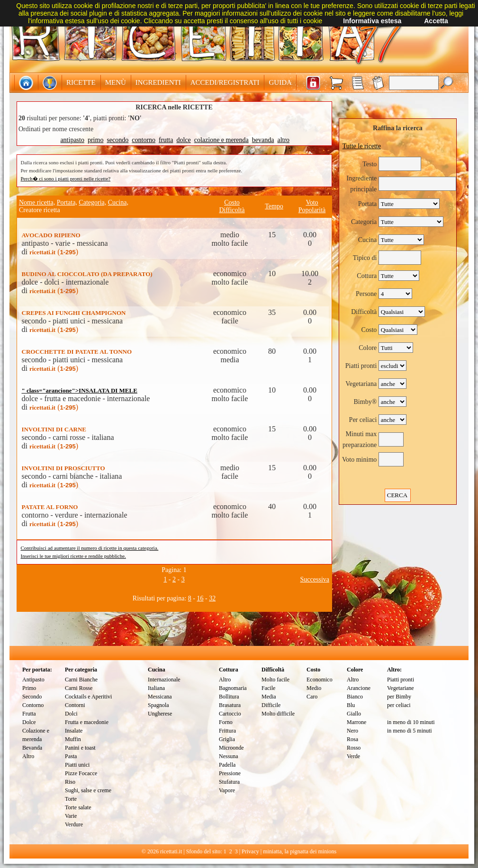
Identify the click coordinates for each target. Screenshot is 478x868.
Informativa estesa (372, 21)
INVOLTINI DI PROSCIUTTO (63, 468)
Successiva (315, 579)
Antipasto (33, 680)
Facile (268, 688)
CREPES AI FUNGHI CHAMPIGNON (74, 313)
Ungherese (160, 714)
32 (212, 598)
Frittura (227, 731)
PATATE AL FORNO (50, 507)
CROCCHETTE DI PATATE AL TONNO (77, 352)
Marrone (356, 722)
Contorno (33, 705)
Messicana (160, 697)
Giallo (354, 714)
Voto (312, 202)
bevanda (263, 140)
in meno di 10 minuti (411, 722)
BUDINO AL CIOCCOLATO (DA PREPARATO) (87, 274)
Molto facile (275, 680)
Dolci (71, 714)
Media (269, 697)
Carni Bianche (81, 680)
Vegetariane (401, 688)
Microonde (231, 748)
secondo (117, 140)
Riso (70, 782)
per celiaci (399, 705)
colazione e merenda (221, 140)
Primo (29, 688)
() (54, 252)
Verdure (74, 824)
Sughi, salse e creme (88, 790)
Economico (320, 680)
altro (283, 140)
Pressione (230, 773)
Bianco (355, 697)
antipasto (72, 140)
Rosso (354, 748)
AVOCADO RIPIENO (51, 235)
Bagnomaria (233, 688)
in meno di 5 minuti (410, 731)
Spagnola (158, 705)
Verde (353, 756)
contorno (144, 140)
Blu (351, 705)
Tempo (274, 206)
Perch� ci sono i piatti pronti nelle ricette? (66, 179)
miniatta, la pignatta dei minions (300, 851)
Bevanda (32, 748)
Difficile (271, 705)
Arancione (359, 688)
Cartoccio (230, 714)
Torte (71, 799)
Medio (314, 688)
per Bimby (399, 697)
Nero (352, 731)
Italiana (156, 688)
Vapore (227, 790)
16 (200, 598)
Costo (232, 202)
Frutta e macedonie (87, 722)
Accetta (436, 21)
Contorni (75, 705)
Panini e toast (80, 748)
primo (95, 140)
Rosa (352, 739)
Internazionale (164, 680)
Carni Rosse (79, 688)
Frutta (29, 714)
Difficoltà (232, 210)
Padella (227, 765)
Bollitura (229, 697)
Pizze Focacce (81, 773)
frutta (166, 140)
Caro (312, 697)
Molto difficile (278, 714)
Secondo (32, 697)
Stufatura (229, 782)
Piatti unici (77, 765)
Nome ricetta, (37, 202)
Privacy (250, 851)
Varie (71, 816)
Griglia (227, 739)
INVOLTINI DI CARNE (54, 429)
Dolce (29, 722)
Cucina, (118, 202)
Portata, (67, 202)
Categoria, (92, 202)
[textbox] (414, 83)
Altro (28, 756)
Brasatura (230, 705)
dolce (183, 140)
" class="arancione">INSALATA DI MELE (80, 390)
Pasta (71, 756)
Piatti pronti (401, 680)
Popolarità (312, 210)
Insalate (74, 731)
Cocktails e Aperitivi (88, 697)
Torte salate (78, 807)
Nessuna (229, 756)
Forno (226, 722)
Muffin (73, 739)
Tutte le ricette (362, 146)
